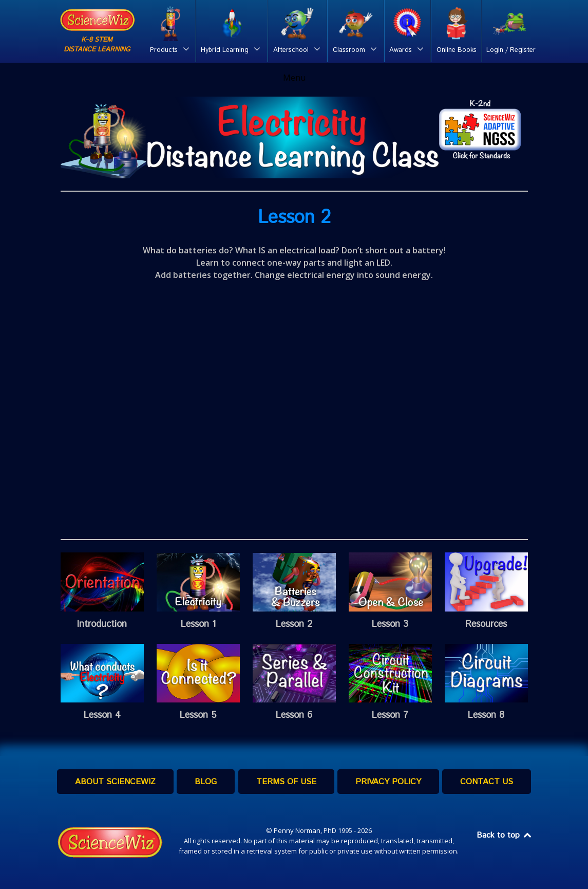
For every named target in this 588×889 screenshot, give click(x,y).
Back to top (505, 835)
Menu (294, 78)
